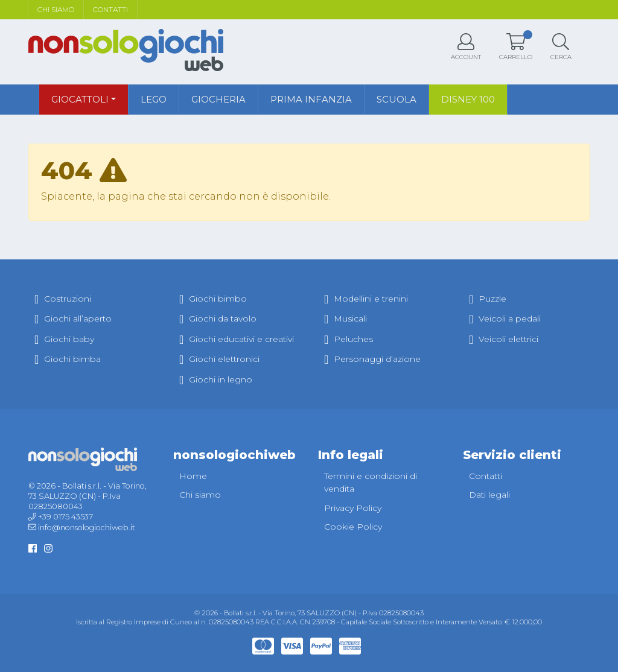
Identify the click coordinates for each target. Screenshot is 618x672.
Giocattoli (80, 99)
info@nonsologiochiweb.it (87, 528)
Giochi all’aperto (73, 319)
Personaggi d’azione (372, 359)
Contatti (110, 9)
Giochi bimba (68, 359)
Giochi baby (64, 339)
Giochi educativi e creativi (237, 339)
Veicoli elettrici (504, 339)
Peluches (349, 339)
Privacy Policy (353, 508)
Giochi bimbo (213, 299)
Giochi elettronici (219, 359)
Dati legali (489, 495)
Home (193, 476)
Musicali (346, 319)
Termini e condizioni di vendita (371, 483)
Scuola (397, 99)
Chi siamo (56, 9)
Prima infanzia (311, 99)
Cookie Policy (353, 527)
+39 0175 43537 (65, 517)
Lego (154, 99)
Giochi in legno (216, 379)
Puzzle (488, 299)
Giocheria (218, 99)
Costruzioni (63, 299)
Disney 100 (468, 99)
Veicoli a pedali (505, 319)
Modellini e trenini (366, 299)
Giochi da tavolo (218, 319)
